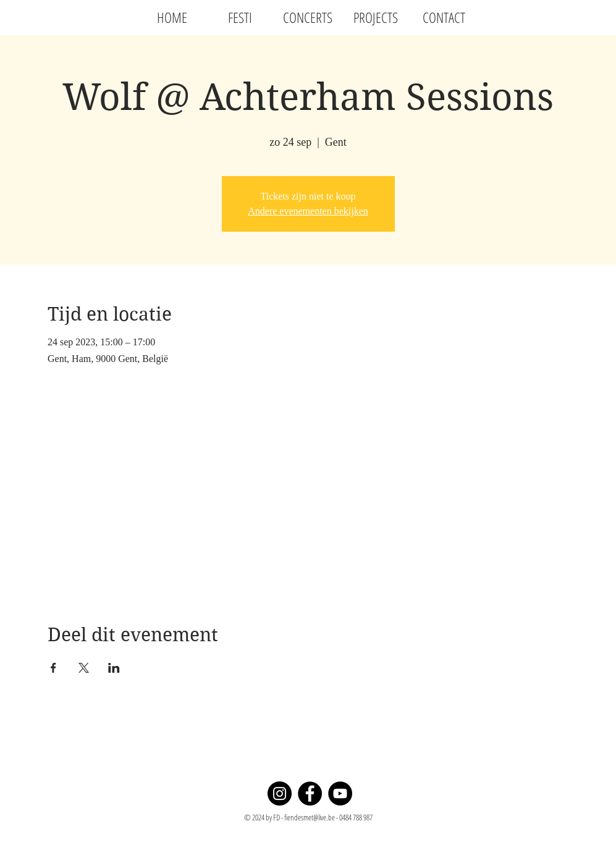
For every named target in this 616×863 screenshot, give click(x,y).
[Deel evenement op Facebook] (53, 668)
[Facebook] (310, 794)
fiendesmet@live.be (310, 817)
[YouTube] (340, 794)
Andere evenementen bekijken (308, 211)
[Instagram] (280, 794)
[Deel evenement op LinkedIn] (114, 668)
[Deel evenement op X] (84, 668)
